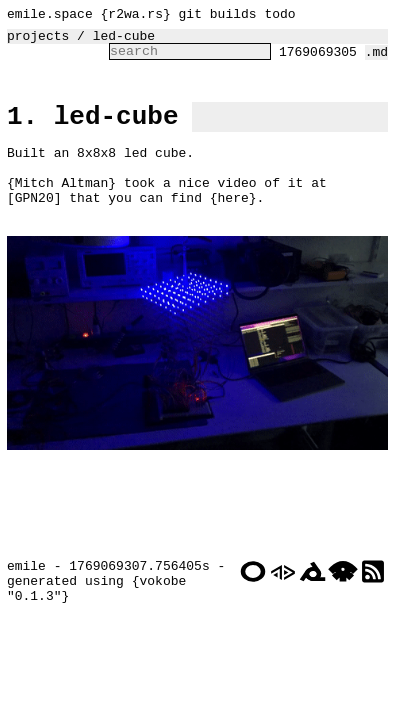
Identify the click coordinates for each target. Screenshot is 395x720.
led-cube (124, 41)
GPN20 (34, 226)
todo (279, 16)
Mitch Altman (62, 208)
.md (376, 60)
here (233, 226)
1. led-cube (93, 130)
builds (233, 16)
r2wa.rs (135, 16)
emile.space (50, 16)
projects (38, 41)
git (190, 16)
